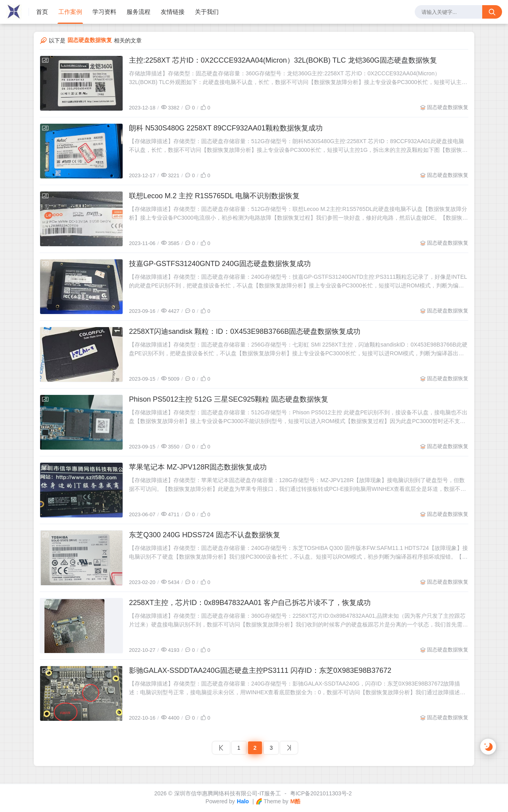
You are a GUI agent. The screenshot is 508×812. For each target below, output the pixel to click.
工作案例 (70, 12)
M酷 (295, 801)
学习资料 (104, 12)
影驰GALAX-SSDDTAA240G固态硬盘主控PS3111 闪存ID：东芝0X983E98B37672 (260, 670)
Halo (243, 801)
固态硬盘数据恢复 (448, 107)
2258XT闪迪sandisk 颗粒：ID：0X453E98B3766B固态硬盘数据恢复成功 (245, 331)
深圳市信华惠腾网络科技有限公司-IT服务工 (228, 793)
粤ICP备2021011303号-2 (321, 793)
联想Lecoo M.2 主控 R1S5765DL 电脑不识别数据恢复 (214, 196)
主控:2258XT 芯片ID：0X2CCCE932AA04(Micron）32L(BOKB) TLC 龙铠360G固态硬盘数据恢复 (283, 60)
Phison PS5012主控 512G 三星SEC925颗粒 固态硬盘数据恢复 (229, 399)
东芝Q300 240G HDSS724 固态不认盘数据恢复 (205, 535)
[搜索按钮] (492, 12)
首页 (42, 12)
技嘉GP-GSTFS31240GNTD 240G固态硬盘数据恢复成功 (220, 264)
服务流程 (139, 12)
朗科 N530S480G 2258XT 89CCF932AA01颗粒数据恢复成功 (226, 128)
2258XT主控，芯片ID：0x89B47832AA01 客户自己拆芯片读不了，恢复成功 (250, 603)
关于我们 (207, 12)
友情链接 (173, 12)
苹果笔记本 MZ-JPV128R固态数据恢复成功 (198, 467)
